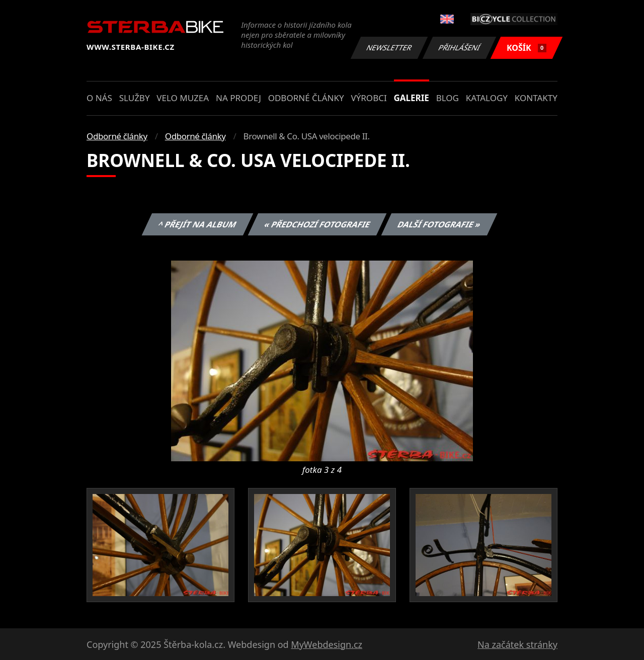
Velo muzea (183, 98)
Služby (135, 98)
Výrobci (369, 98)
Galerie (412, 98)
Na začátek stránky (517, 644)
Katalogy (487, 98)
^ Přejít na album (197, 224)
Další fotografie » (439, 224)
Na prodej (238, 98)
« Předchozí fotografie (317, 224)
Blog (448, 98)
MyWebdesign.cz (327, 644)
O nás (99, 98)
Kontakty (536, 98)
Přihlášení (459, 48)
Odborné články (306, 98)
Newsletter (389, 48)
